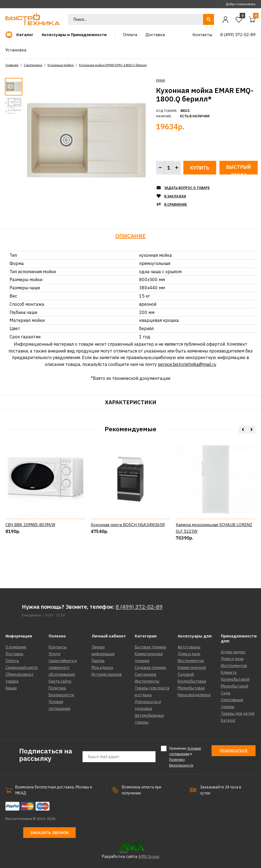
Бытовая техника (150, 647)
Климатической (192, 668)
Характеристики (131, 402)
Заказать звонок (49, 833)
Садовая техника (150, 668)
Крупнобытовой (235, 679)
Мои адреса (102, 668)
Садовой (186, 674)
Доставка (14, 654)
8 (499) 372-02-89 (139, 607)
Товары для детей (238, 713)
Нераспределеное (194, 695)
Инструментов (191, 661)
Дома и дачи (189, 654)
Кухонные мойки (61, 65)
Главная (12, 65)
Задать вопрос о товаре (187, 188)
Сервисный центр (22, 668)
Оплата (12, 661)
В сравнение (176, 204)
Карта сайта (60, 681)
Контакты (58, 647)
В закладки (175, 196)
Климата (229, 672)
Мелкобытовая (191, 688)
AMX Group (149, 856)
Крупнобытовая (192, 681)
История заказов (107, 674)
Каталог (228, 720)
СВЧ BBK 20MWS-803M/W (30, 551)
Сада (226, 693)
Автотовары (189, 647)
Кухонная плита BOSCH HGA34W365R (128, 551)
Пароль (98, 661)
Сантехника (33, 65)
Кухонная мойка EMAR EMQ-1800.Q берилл (113, 65)
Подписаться (234, 751)
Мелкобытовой (234, 686)
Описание (130, 236)
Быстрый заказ (239, 169)
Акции (11, 688)
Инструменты (147, 681)
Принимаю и (185, 757)
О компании (16, 647)
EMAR (161, 80)
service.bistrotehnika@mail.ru (187, 364)
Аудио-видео (233, 652)
